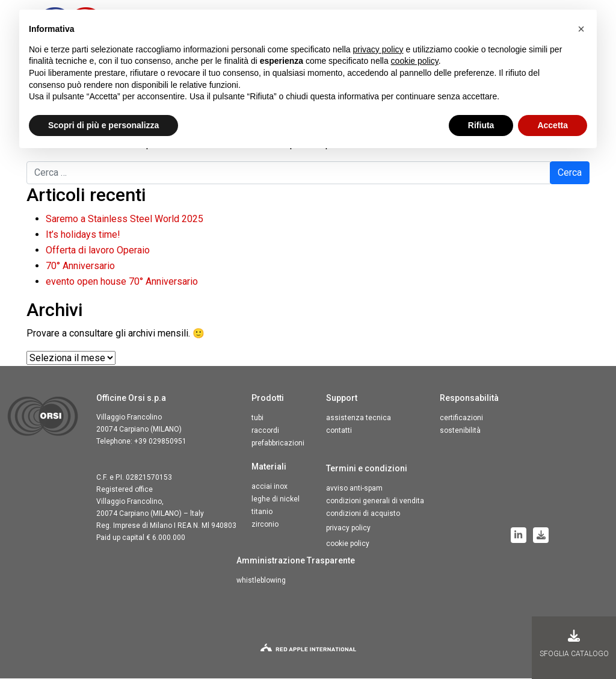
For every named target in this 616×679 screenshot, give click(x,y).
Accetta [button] (553, 125)
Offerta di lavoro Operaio (98, 251)
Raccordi (265, 431)
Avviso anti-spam (354, 489)
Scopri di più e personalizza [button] (103, 125)
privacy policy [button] (378, 49)
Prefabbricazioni (278, 444)
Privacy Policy (348, 529)
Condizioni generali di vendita (375, 501)
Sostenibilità (460, 431)
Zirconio (265, 525)
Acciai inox (269, 487)
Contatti (339, 431)
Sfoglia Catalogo (574, 644)
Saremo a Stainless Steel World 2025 (125, 219)
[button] (581, 29)
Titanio (262, 512)
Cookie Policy (348, 544)
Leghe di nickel (276, 500)
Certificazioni (461, 418)
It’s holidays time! (83, 235)
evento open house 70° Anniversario (122, 282)
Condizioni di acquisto (363, 514)
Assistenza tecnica (359, 418)
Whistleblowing (261, 581)
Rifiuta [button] (481, 125)
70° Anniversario (80, 266)
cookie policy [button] (415, 61)
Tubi (257, 418)
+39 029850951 (160, 442)
